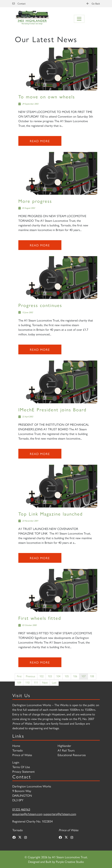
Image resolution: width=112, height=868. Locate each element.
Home (16, 746)
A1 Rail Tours (66, 750)
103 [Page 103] (50, 676)
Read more (40, 141)
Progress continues (40, 305)
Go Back (93, 3)
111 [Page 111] (36, 683)
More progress (35, 201)
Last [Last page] (54, 683)
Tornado (18, 750)
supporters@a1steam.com (60, 814)
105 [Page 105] (67, 676)
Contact (19, 3)
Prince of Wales (22, 755)
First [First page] (19, 676)
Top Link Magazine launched (51, 514)
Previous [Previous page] (31, 676)
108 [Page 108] (92, 676)
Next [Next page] (45, 683)
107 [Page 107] (84, 676)
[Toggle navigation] (79, 19)
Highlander (64, 746)
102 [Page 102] (42, 676)
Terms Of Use (21, 767)
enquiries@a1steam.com (27, 814)
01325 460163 (21, 809)
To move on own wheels (47, 96)
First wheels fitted (40, 618)
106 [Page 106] (75, 676)
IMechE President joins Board (52, 409)
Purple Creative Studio (70, 862)
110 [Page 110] (27, 683)
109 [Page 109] (19, 683)
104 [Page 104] (58, 676)
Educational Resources (72, 755)
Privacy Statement (23, 771)
